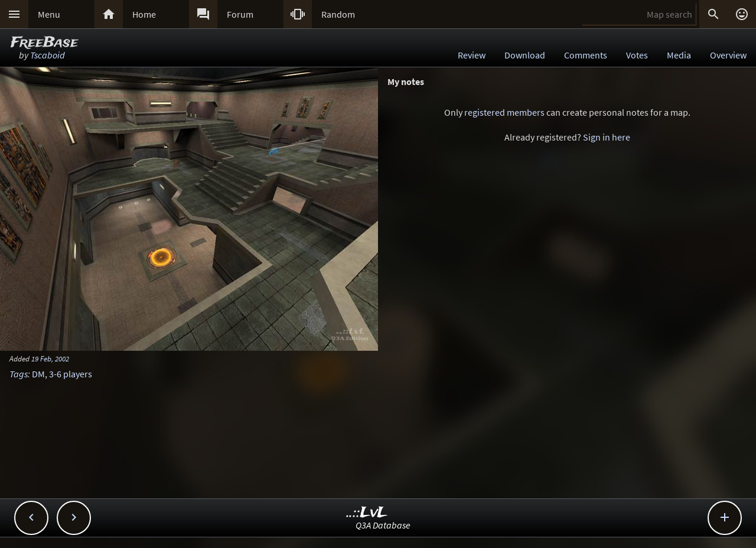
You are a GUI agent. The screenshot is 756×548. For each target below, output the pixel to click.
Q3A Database (383, 525)
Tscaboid (48, 55)
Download (525, 55)
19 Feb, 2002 (50, 358)
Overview (728, 55)
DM (38, 374)
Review (472, 55)
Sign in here (607, 137)
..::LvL (367, 513)
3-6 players (71, 374)
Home (144, 14)
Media (679, 55)
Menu (49, 14)
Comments (586, 55)
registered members (504, 112)
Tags (19, 374)
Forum (240, 14)
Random (338, 14)
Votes (637, 55)
